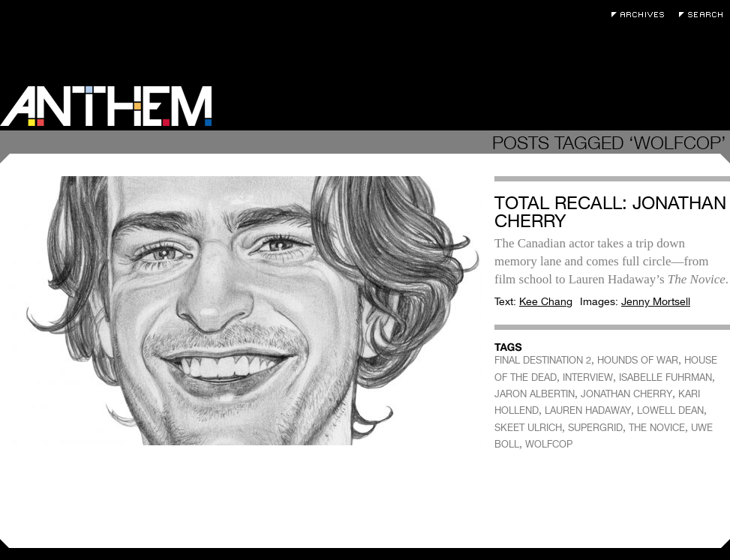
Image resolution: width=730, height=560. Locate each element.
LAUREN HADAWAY (588, 410)
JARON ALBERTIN (535, 394)
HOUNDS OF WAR (638, 360)
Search (704, 15)
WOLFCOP (549, 444)
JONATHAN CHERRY (626, 394)
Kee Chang (546, 301)
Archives (641, 15)
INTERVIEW (588, 377)
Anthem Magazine (106, 106)
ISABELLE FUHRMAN (665, 377)
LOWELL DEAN (670, 410)
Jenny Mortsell (656, 301)
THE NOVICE (657, 428)
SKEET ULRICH (528, 428)
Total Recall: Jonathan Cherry (610, 212)
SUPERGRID (595, 428)
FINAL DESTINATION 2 (543, 360)
